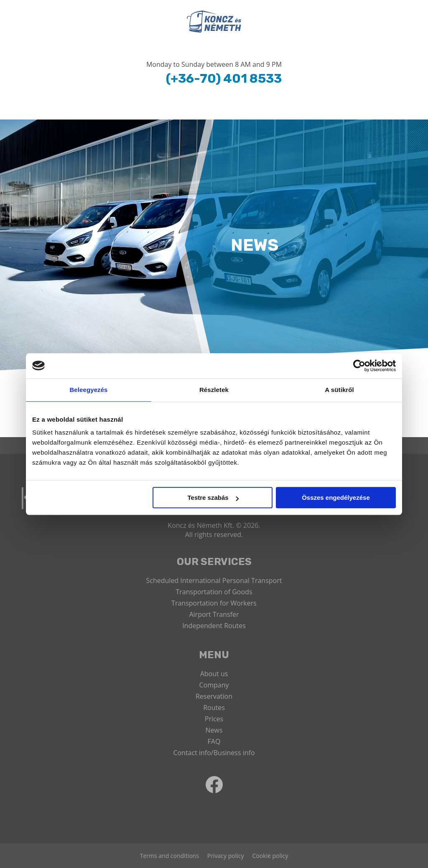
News (214, 730)
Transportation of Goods (214, 592)
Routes (214, 708)
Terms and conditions (169, 856)
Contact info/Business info (214, 753)
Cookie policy (270, 856)
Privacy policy (226, 856)
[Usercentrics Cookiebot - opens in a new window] (359, 366)
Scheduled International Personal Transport (214, 580)
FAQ (214, 741)
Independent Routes (214, 626)
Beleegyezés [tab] (88, 390)
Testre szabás (213, 498)
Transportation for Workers (214, 603)
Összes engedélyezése (336, 498)
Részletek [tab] (214, 390)
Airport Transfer (214, 614)
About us (214, 674)
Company (214, 685)
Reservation (214, 696)
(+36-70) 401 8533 (224, 79)
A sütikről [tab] (339, 390)
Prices (214, 719)
